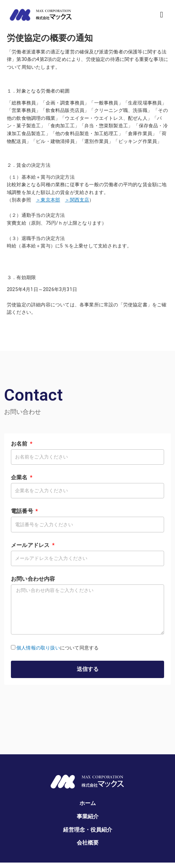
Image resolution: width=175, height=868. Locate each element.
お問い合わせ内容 (33, 579)
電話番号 (23, 511)
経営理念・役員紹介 (88, 830)
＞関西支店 (77, 200)
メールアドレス (31, 545)
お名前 (20, 444)
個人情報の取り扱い (38, 648)
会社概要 (88, 843)
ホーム (88, 803)
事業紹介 (88, 816)
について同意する (57, 648)
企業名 (20, 477)
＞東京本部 (48, 200)
